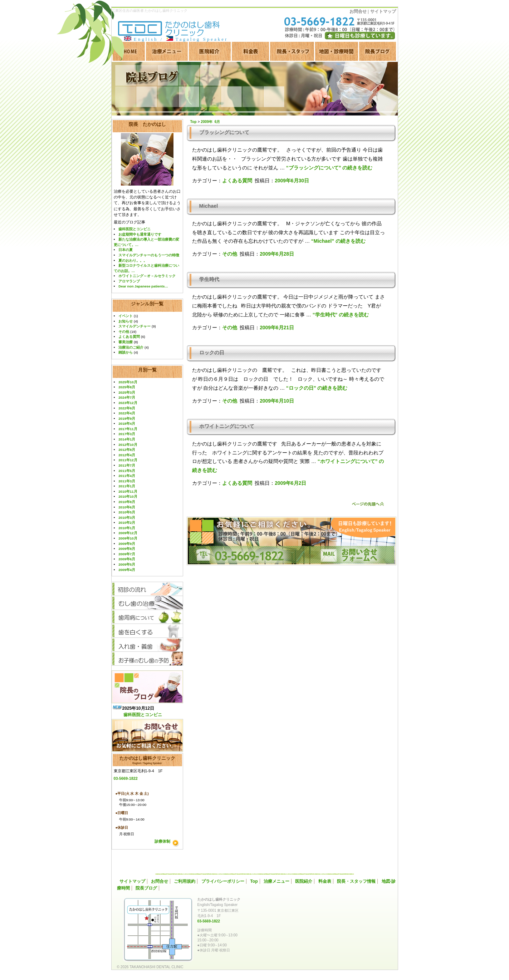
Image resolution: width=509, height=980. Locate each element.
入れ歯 (147, 645)
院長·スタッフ (292, 51)
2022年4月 (127, 413)
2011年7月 (127, 465)
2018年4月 (127, 423)
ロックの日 (212, 353)
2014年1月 (127, 439)
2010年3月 (127, 518)
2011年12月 (128, 460)
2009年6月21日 (277, 328)
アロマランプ (129, 281)
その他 (124, 332)
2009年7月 (127, 554)
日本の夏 (126, 250)
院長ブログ (378, 51)
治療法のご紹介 (131, 347)
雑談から (126, 352)
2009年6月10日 (277, 401)
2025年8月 (127, 387)
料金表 (250, 51)
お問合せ (358, 11)
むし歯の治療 (147, 603)
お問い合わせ (147, 735)
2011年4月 (127, 476)
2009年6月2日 (290, 483)
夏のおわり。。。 (133, 260)
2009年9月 (127, 544)
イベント (126, 316)
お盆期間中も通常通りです (140, 234)
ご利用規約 (185, 881)
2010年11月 (128, 491)
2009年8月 (127, 549)
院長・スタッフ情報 (356, 881)
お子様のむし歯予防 (147, 659)
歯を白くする (147, 631)
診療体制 (162, 841)
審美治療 (126, 342)
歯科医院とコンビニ (134, 229)
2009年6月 (127, 559)
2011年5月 (127, 471)
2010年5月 (127, 512)
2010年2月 (127, 523)
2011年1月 (127, 486)
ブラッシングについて (224, 132)
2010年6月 (127, 507)
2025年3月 (127, 392)
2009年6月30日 (292, 181)
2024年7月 (127, 397)
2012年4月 (127, 455)
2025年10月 (128, 382)
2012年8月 (127, 450)
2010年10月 (128, 496)
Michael (209, 206)
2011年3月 (127, 481)
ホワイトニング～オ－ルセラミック (147, 276)
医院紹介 (210, 51)
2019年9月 (127, 418)
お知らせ (126, 321)
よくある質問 (129, 337)
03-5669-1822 (126, 778)
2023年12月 (128, 403)
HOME (128, 51)
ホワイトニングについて (227, 426)
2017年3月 (127, 434)
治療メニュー (167, 51)
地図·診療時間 (337, 51)
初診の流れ (147, 589)
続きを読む (329, 168)
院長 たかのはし (147, 124)
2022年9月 (127, 408)
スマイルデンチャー (134, 326)
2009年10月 (128, 538)
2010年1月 (127, 528)
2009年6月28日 (277, 254)
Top (254, 881)
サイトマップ (383, 11)
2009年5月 (127, 564)
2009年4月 (127, 570)
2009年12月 (128, 533)
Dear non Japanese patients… (143, 286)
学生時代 (209, 279)
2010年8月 (127, 502)
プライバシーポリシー (223, 881)
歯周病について (147, 617)
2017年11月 (128, 429)
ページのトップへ (368, 504)
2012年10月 (128, 445)
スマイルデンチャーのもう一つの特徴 (149, 255)
